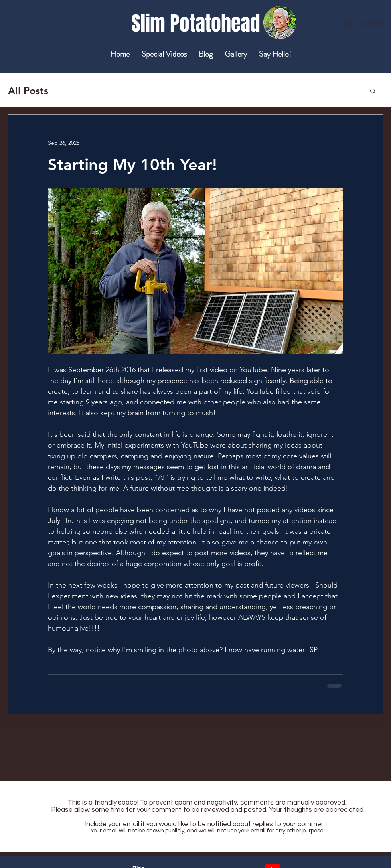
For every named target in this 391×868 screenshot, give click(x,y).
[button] (373, 91)
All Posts (28, 91)
